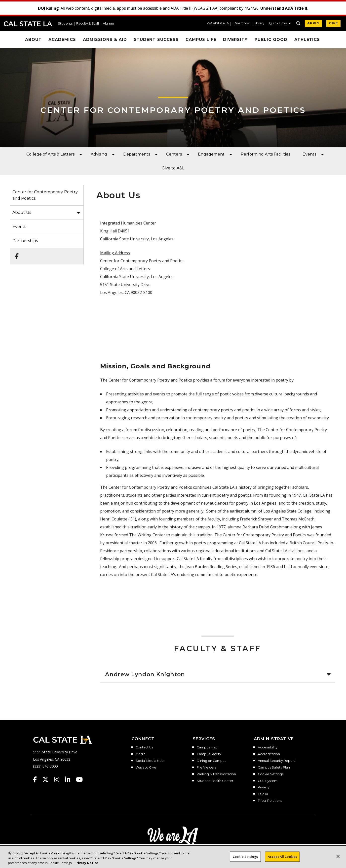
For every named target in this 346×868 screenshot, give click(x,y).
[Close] (338, 859)
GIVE (333, 23)
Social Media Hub (150, 761)
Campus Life (201, 40)
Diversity (235, 40)
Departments (137, 154)
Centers (174, 154)
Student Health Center (215, 781)
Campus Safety (209, 754)
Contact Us (144, 747)
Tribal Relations (270, 801)
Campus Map (207, 747)
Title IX (263, 794)
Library (259, 23)
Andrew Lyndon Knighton (145, 674)
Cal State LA (28, 24)
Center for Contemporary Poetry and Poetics (173, 110)
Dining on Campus (211, 761)
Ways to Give (146, 768)
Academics (62, 40)
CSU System (268, 781)
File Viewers (206, 768)
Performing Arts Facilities (265, 154)
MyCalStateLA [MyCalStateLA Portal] (218, 23)
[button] (280, 24)
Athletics (307, 40)
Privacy (264, 787)
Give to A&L (173, 168)
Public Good (271, 40)
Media (141, 754)
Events (309, 154)
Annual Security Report (276, 761)
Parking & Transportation (216, 774)
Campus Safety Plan (274, 768)
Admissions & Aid (105, 40)
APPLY (313, 23)
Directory (241, 23)
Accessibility (268, 747)
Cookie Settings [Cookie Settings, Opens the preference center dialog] (245, 859)
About (33, 40)
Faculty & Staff (88, 24)
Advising (99, 154)
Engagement (211, 154)
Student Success (156, 40)
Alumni (108, 24)
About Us (22, 212)
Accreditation (269, 754)
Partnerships (25, 241)
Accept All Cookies (282, 859)
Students (65, 24)
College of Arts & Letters (50, 154)
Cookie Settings (271, 774)
